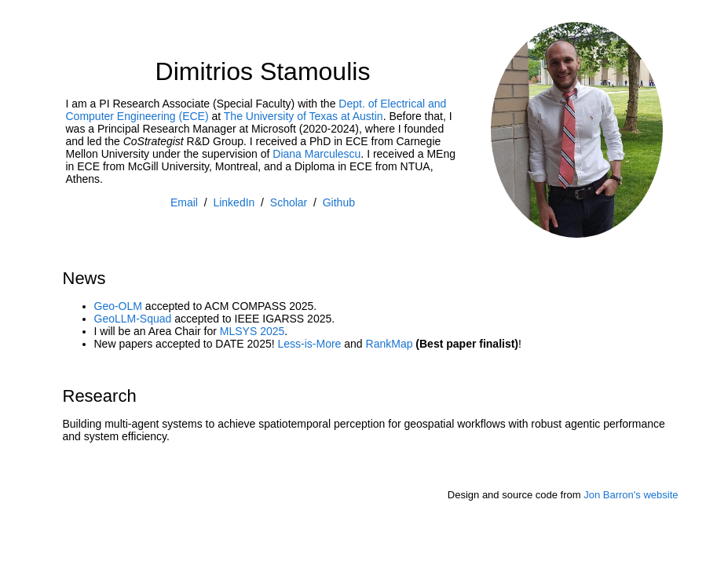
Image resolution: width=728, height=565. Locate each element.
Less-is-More (309, 344)
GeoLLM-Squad (133, 319)
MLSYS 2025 (252, 331)
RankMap (390, 344)
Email (184, 202)
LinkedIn (234, 202)
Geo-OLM (118, 306)
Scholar (289, 202)
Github (339, 202)
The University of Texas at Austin (304, 116)
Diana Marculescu (316, 154)
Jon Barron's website (631, 495)
